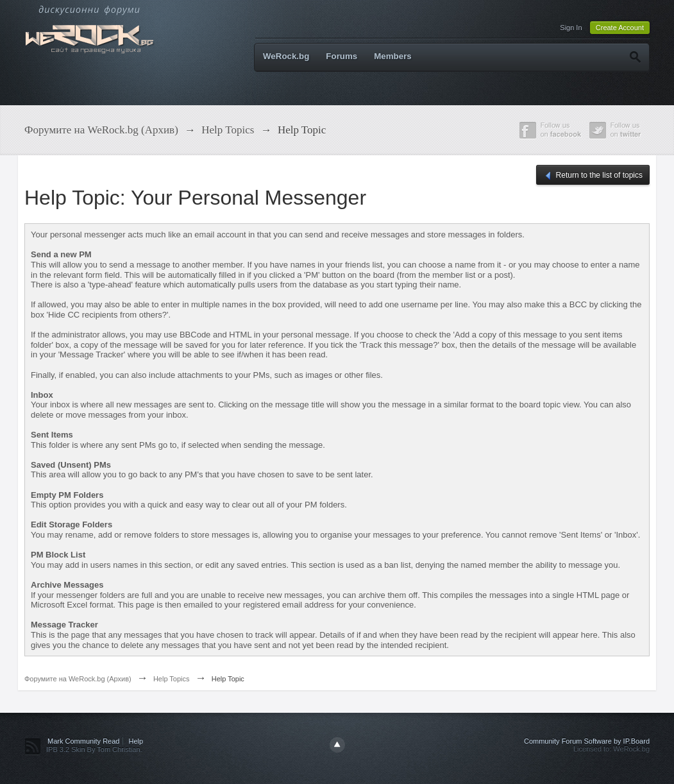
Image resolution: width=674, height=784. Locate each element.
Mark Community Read (83, 741)
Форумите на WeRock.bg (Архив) (78, 679)
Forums (341, 56)
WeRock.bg (286, 56)
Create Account (620, 28)
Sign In (571, 28)
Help (136, 741)
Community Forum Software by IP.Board (587, 741)
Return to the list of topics (593, 176)
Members (393, 56)
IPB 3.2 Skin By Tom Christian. (94, 749)
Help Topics (172, 679)
